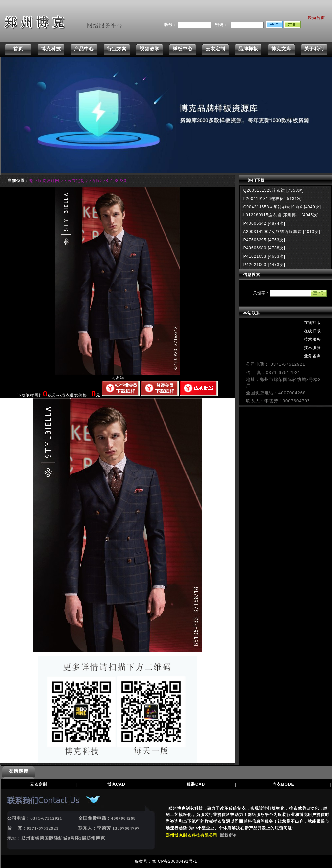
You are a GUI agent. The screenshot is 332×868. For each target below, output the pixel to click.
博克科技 (51, 49)
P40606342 (254, 223)
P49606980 (254, 248)
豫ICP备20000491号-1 (174, 861)
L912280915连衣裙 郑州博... (271, 215)
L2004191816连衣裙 (263, 199)
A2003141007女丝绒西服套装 (271, 232)
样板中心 (183, 49)
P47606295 (254, 240)
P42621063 (254, 265)
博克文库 (281, 49)
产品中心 (84, 49)
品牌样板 (248, 49)
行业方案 (117, 49)
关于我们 (314, 49)
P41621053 (254, 256)
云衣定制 (215, 49)
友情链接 (19, 771)
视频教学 (150, 49)
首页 (18, 49)
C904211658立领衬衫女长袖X (272, 207)
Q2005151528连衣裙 (263, 190)
